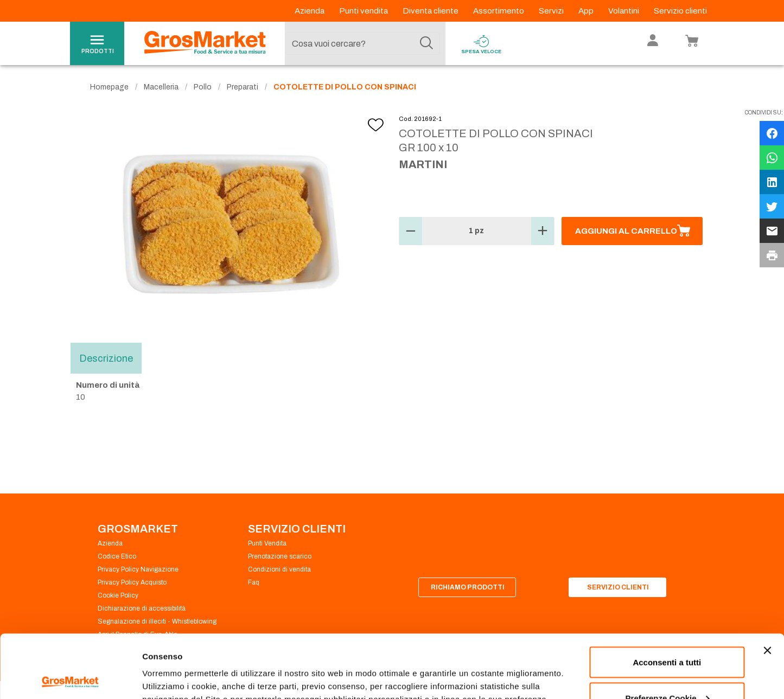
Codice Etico (117, 556)
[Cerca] (426, 43)
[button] (411, 231)
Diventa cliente (431, 11)
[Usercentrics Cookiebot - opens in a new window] (70, 678)
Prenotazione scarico (280, 556)
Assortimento (499, 11)
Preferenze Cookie (178, 666)
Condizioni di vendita (279, 569)
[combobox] (362, 43)
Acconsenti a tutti (667, 599)
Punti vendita (364, 11)
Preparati (243, 87)
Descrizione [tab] (106, 358)
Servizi (552, 11)
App (587, 11)
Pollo (203, 87)
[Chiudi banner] (767, 587)
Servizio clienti (680, 11)
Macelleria (161, 87)
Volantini (624, 11)
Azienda (310, 11)
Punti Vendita (267, 543)
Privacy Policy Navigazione (138, 569)
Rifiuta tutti (667, 670)
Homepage (109, 87)
